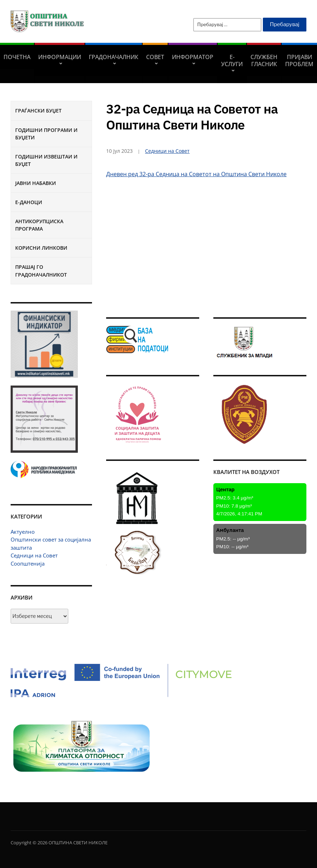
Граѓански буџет (38, 111)
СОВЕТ (155, 57)
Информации (60, 57)
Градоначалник (114, 57)
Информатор (193, 57)
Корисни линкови (41, 248)
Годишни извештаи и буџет (46, 160)
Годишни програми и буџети (46, 134)
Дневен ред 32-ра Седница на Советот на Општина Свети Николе (196, 174)
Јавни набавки (36, 183)
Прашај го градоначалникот (41, 271)
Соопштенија (28, 563)
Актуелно (23, 532)
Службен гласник (264, 60)
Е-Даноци (29, 202)
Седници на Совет (34, 555)
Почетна (17, 57)
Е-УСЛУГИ (232, 60)
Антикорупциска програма (39, 225)
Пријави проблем (299, 60)
